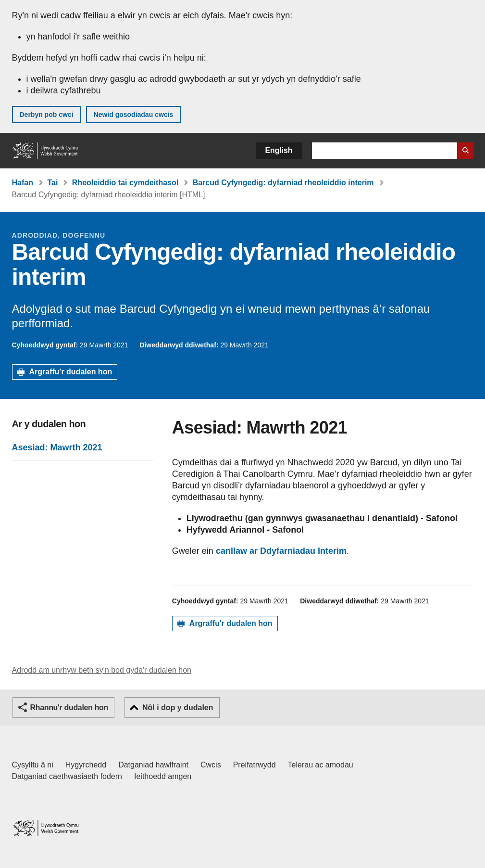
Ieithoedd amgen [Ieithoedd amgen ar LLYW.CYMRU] (163, 776)
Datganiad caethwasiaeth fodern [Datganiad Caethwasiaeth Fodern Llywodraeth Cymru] (67, 776)
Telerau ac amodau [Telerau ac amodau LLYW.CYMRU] (321, 765)
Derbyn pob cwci (47, 115)
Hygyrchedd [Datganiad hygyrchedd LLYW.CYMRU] (86, 765)
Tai (52, 183)
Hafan (23, 183)
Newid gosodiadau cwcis (134, 115)
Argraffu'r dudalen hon (71, 372)
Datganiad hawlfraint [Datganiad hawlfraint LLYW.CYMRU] (153, 765)
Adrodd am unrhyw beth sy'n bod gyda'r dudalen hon (102, 670)
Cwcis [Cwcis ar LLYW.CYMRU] (211, 765)
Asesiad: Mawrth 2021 (57, 447)
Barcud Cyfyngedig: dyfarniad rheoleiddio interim (283, 183)
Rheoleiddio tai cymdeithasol (125, 183)
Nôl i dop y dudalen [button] (178, 708)
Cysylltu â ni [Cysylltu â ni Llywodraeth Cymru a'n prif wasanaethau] (33, 765)
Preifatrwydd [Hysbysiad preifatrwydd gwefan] (255, 765)
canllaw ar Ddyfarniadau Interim (281, 551)
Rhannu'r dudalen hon (69, 708)
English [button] (279, 150)
